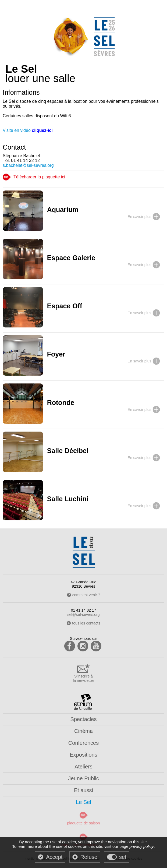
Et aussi (83, 790)
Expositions (83, 755)
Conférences (83, 743)
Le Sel (83, 802)
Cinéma (83, 731)
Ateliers (83, 767)
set (123, 857)
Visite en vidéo (28, 130)
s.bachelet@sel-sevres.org (28, 165)
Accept (54, 857)
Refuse (89, 857)
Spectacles (84, 719)
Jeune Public (83, 778)
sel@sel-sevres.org (83, 615)
